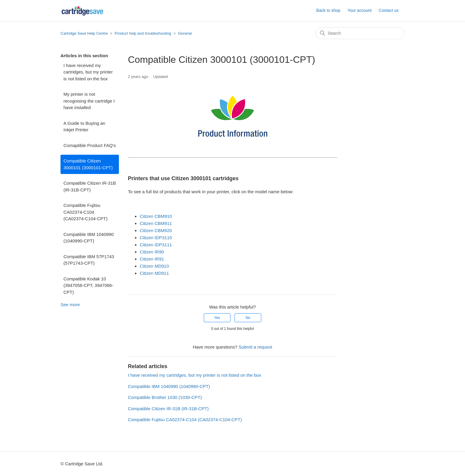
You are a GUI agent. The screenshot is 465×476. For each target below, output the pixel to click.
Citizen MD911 (154, 273)
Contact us (389, 10)
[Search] (360, 33)
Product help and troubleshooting (143, 33)
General (185, 33)
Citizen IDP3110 (156, 238)
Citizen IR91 (152, 259)
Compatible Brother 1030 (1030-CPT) (165, 397)
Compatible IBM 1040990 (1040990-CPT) (89, 238)
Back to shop (328, 10)
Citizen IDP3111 (156, 245)
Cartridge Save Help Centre (84, 33)
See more (70, 305)
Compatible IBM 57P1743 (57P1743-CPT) (89, 260)
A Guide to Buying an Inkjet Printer (84, 127)
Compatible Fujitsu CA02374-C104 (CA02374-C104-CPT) (85, 212)
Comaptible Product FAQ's (90, 145)
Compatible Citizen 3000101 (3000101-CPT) (88, 164)
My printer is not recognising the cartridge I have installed (89, 101)
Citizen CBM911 (156, 223)
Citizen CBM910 (156, 216)
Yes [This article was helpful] (217, 318)
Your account (360, 10)
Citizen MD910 (154, 266)
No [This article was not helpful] (248, 318)
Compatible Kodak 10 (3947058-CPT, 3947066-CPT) (88, 285)
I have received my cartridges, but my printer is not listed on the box (88, 72)
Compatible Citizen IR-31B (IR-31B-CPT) (90, 186)
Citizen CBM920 (156, 230)
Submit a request (255, 347)
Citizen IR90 (152, 252)
